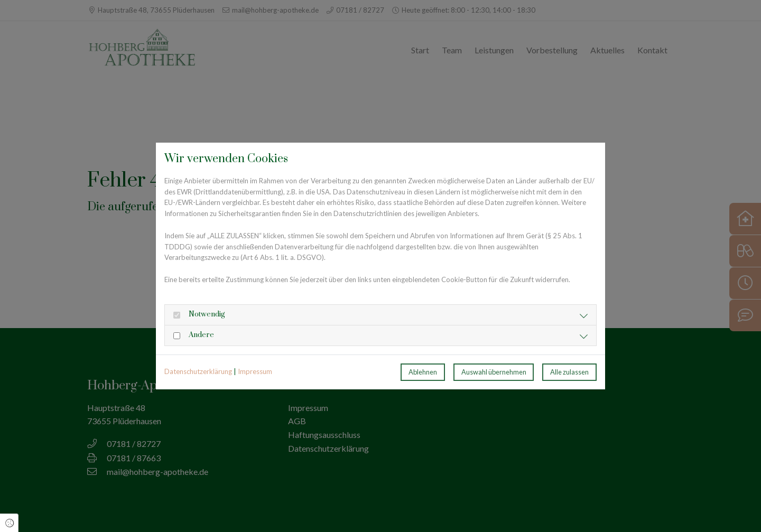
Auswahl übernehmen (494, 372)
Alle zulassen (569, 372)
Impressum (255, 371)
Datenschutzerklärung (198, 371)
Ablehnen (423, 372)
